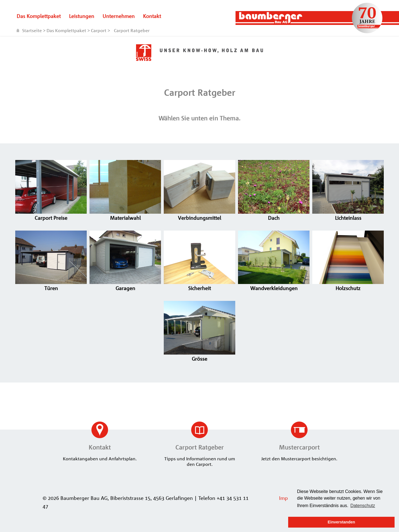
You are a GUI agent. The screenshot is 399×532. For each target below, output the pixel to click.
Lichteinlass (348, 215)
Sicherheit (199, 285)
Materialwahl (125, 215)
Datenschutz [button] (363, 506)
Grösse (199, 356)
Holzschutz (348, 285)
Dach (274, 215)
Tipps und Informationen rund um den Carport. (199, 444)
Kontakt (152, 16)
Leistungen (82, 16)
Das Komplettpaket (39, 16)
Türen (51, 285)
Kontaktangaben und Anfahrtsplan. (100, 441)
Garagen (125, 285)
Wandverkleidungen (274, 285)
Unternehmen (119, 16)
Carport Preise (51, 215)
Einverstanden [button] (341, 522)
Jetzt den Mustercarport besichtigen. (299, 441)
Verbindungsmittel (199, 215)
